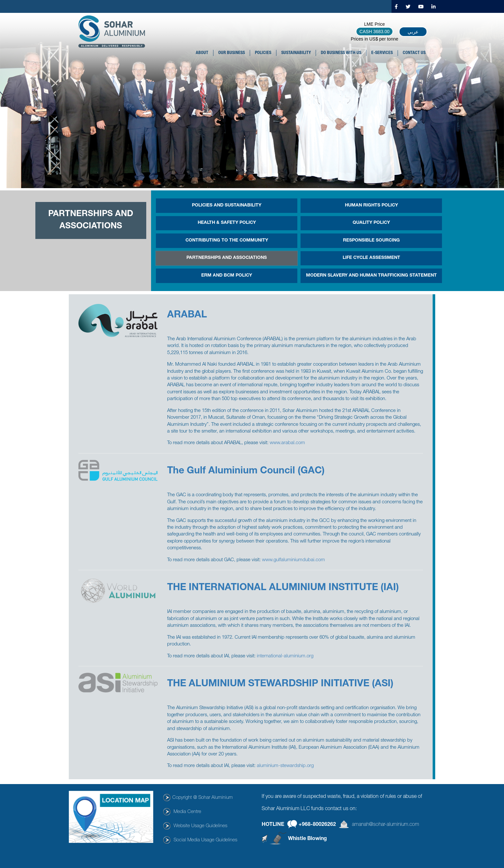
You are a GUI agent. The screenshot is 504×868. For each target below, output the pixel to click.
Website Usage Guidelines (200, 826)
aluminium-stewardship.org (285, 766)
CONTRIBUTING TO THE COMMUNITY (227, 241)
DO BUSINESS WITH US (341, 53)
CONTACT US (414, 53)
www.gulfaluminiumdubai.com (293, 560)
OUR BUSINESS (232, 53)
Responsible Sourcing (371, 241)
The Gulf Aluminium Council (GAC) (246, 471)
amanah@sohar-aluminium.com (386, 825)
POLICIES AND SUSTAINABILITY (227, 206)
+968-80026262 (317, 825)
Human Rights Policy (371, 206)
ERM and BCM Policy (227, 276)
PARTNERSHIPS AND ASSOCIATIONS (227, 258)
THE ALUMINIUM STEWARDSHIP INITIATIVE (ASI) (280, 684)
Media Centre (187, 812)
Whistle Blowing (307, 839)
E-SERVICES (382, 53)
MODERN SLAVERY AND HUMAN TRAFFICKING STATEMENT (371, 276)
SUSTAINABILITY (296, 53)
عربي (413, 32)
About (202, 53)
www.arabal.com (287, 443)
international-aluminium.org (285, 656)
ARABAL (187, 315)
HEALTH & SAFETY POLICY (227, 223)
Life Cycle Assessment (371, 258)
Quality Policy (371, 223)
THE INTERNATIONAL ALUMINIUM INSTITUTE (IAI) (283, 588)
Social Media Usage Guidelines (205, 840)
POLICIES (263, 53)
